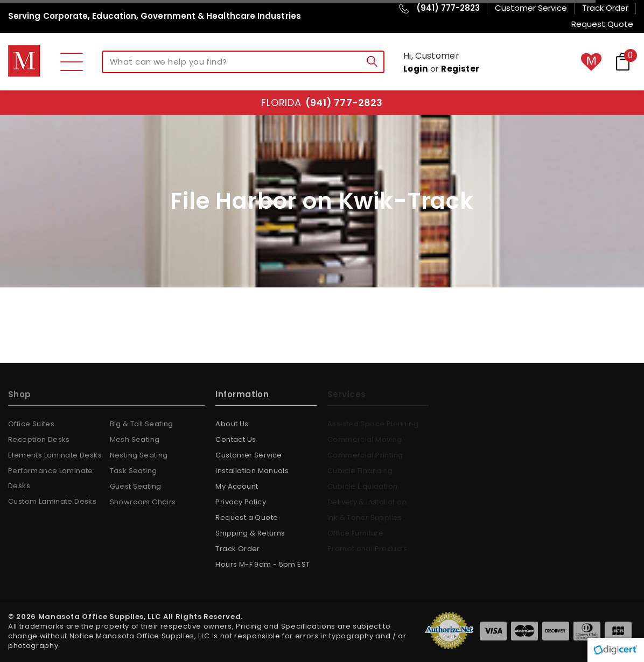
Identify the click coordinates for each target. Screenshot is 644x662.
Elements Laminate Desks (55, 455)
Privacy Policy (240, 502)
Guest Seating (136, 486)
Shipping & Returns (250, 533)
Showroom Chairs (143, 502)
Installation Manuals (252, 471)
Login (415, 69)
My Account (237, 486)
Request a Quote (247, 517)
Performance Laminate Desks (51, 478)
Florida (322, 103)
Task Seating (134, 471)
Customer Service (248, 455)
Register (460, 69)
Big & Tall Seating (142, 424)
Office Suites (31, 424)
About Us (232, 424)
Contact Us (236, 439)
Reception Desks (39, 439)
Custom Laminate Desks (52, 501)
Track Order (237, 549)
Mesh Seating (135, 439)
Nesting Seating (139, 455)
